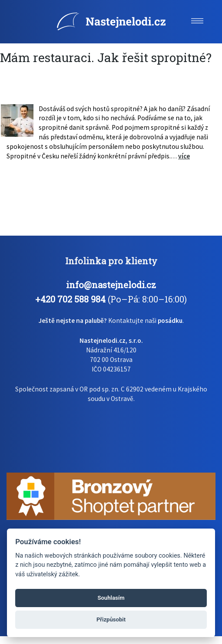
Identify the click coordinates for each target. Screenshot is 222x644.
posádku (170, 320)
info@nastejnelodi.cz (111, 285)
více (184, 156)
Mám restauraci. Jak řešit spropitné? (106, 57)
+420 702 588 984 (70, 299)
